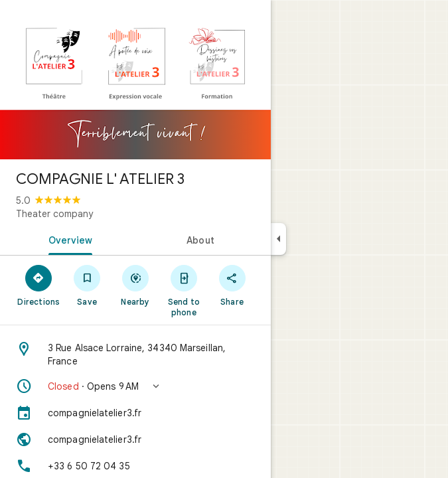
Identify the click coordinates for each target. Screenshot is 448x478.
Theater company (54, 214)
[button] (135, 386)
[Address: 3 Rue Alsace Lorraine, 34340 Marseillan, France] (135, 355)
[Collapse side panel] (278, 239)
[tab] (68, 239)
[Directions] (39, 285)
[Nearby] (136, 285)
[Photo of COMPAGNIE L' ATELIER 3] (135, 80)
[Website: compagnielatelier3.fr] (135, 439)
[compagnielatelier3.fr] (135, 413)
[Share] (232, 285)
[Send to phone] (184, 290)
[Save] (87, 285)
